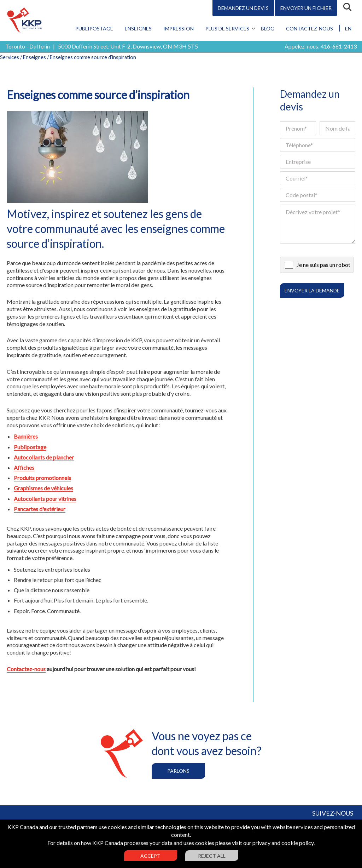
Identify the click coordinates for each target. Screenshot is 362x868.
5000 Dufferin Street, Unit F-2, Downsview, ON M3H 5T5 (128, 46)
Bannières (26, 436)
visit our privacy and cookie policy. (273, 843)
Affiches (24, 467)
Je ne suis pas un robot (323, 265)
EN (348, 28)
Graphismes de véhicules (43, 488)
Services (10, 57)
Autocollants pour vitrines (45, 499)
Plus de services (227, 28)
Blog (268, 28)
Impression (179, 28)
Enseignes (138, 28)
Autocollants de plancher (44, 457)
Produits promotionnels (42, 478)
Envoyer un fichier (306, 8)
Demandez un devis (243, 8)
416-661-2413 (339, 46)
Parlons (178, 771)
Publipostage (94, 28)
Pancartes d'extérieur (40, 509)
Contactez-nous (310, 28)
